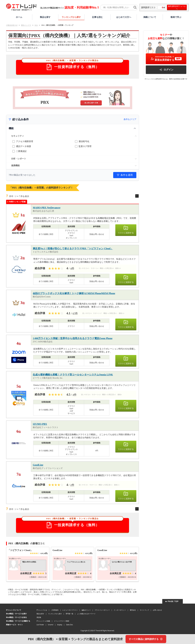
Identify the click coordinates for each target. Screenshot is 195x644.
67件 (75, 313)
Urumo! (51, 625)
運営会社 (133, 610)
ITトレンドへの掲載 (43, 621)
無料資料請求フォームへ (177, 7)
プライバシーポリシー (102, 610)
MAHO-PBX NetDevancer (47, 208)
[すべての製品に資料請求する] (146, 639)
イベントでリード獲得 (62, 621)
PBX (36, 25)
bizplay (60, 625)
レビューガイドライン (70, 610)
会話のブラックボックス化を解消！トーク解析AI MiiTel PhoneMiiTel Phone (74, 293)
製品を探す (45, 17)
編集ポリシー (86, 610)
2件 (72, 485)
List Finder (40, 625)
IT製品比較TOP (12, 25)
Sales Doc (70, 625)
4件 (72, 268)
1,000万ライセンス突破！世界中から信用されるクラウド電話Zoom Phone (73, 338)
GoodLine (38, 465)
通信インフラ (26, 25)
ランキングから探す (71, 17)
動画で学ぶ (176, 17)
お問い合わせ (157, 610)
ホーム (19, 17)
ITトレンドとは (42, 610)
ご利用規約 (55, 610)
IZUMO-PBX (40, 424)
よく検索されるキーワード (86, 614)
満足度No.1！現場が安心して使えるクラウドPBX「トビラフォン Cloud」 (73, 248)
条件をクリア (130, 119)
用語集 (39, 617)
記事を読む (97, 17)
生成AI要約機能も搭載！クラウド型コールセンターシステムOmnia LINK (73, 375)
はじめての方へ (124, 17)
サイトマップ (144, 610)
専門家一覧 (69, 614)
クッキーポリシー (120, 610)
